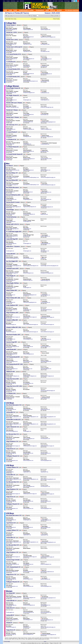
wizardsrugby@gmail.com (46, 460)
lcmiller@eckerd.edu (45, 93)
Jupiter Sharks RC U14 (12, 427)
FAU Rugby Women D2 (13, 95)
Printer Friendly (56, 19)
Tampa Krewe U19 (11, 574)
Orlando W (9, 623)
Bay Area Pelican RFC (12, 180)
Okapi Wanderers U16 (12, 489)
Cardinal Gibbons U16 (12, 467)
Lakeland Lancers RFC (13, 268)
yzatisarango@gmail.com (11, 100)
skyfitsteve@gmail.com (28, 30)
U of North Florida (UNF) (13, 69)
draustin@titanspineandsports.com (30, 81)
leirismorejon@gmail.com (28, 612)
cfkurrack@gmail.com (11, 74)
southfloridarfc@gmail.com (12, 354)
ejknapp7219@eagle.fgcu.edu (12, 229)
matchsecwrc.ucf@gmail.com (47, 137)
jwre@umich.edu (27, 236)
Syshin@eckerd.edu (10, 214)
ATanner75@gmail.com (28, 347)
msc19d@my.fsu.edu (45, 44)
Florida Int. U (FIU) (12, 32)
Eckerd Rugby (10, 210)
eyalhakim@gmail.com (28, 192)
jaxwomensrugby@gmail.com (47, 620)
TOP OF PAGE (7, 642)
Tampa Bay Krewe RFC (13, 379)
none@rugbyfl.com (27, 100)
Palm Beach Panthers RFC (13, 335)
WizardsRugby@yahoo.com (12, 460)
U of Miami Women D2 (12, 147)
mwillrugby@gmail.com (45, 244)
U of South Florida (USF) (13, 77)
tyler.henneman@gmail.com (12, 431)
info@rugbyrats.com (10, 439)
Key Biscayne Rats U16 (12, 482)
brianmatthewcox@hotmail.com (47, 572)
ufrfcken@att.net (27, 66)
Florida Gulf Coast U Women (14, 103)
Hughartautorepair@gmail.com (30, 207)
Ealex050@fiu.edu (44, 115)
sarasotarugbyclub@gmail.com (13, 347)
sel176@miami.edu (10, 151)
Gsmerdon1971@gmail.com (29, 214)
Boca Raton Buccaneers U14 (14, 405)
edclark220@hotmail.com (29, 74)
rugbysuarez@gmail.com (28, 37)
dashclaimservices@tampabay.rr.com (31, 177)
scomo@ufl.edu (44, 66)
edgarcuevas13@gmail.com (12, 236)
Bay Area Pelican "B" (12, 173)
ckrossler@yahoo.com (45, 439)
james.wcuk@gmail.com (28, 634)
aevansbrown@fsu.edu (28, 122)
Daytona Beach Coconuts (13, 202)
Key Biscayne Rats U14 (12, 434)
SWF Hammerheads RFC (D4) (14, 364)
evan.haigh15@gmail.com (29, 59)
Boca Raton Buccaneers (13, 187)
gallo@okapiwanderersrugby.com (13, 317)
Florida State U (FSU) (12, 40)
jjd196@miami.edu (45, 151)
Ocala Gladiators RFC (12, 305)
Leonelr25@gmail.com (45, 295)
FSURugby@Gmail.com (11, 44)
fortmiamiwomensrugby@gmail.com (48, 598)
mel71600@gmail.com (28, 620)
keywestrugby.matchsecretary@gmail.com (49, 266)
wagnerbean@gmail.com (28, 170)
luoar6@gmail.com (27, 137)
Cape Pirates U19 (11, 523)
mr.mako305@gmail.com (28, 114)
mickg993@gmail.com (28, 199)
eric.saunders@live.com (28, 383)
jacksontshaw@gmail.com (12, 59)
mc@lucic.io (43, 258)
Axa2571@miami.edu (45, 398)
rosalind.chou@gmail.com (29, 129)
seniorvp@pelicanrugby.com (12, 177)
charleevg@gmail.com (11, 129)
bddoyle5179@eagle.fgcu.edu (12, 107)
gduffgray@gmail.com (28, 409)
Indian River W (10, 608)
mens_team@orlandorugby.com (47, 325)
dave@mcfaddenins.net (28, 453)
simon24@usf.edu (10, 81)
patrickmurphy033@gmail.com (12, 258)
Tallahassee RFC (11, 372)
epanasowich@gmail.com (29, 151)
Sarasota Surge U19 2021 (13, 560)
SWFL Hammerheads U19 (13, 567)
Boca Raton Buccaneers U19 (14, 515)
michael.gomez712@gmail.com (13, 376)
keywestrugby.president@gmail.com (14, 266)
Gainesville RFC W (11, 601)
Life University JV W (12, 125)
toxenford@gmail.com (11, 339)
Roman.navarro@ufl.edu (11, 66)
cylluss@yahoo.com (45, 251)
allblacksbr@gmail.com (11, 527)
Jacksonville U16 (11, 475)
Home (45, 642)
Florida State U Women (13, 117)
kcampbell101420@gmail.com (47, 273)
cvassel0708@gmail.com (46, 520)
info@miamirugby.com (11, 280)
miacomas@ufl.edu (10, 144)
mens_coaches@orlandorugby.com (31, 325)
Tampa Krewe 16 (11, 497)
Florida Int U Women (12, 110)
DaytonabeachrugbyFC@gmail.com (14, 207)
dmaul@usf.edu (9, 159)
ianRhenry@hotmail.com (46, 339)
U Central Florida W (12, 132)
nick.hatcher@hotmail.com (12, 310)
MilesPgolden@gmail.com (12, 30)
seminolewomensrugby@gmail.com (48, 122)
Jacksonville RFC (11, 254)
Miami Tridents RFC (12, 290)
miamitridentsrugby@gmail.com (30, 295)
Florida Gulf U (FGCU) (13, 224)
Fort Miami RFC (11, 593)
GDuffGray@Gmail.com (11, 409)
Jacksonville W (10, 615)
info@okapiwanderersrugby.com (30, 317)
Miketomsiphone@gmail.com (29, 598)
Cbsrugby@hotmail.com (28, 564)
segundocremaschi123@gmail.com (48, 37)
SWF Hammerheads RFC (13, 357)
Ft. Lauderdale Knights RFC (14, 232)
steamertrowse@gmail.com (29, 159)
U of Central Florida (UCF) (14, 54)
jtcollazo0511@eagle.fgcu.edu (47, 107)
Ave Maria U (10, 166)
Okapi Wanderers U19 (12, 552)
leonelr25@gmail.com (11, 295)
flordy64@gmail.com (45, 100)
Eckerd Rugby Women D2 (13, 88)
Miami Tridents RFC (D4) (13, 298)
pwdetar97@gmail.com (45, 170)
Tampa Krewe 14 (11, 449)
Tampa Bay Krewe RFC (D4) (14, 386)
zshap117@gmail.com (45, 236)
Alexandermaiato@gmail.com (47, 207)
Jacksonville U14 (11, 412)
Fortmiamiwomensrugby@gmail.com (14, 598)
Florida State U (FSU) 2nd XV (14, 47)
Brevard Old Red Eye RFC (13, 195)
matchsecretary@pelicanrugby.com (48, 177)
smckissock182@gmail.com (29, 605)
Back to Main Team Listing (11, 19)
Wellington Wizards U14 (13, 456)
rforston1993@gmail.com (28, 354)
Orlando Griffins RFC (12, 320)
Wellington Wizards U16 (13, 504)
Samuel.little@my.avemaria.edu (13, 170)
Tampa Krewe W (11, 630)
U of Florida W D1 (11, 139)
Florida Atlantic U (11, 25)
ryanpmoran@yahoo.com (46, 192)
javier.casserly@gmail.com (29, 439)
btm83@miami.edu (10, 398)
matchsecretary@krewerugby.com (48, 391)
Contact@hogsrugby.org (11, 243)
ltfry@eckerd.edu (44, 214)
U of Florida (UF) (11, 62)
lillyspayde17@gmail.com (11, 137)
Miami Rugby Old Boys (13, 283)
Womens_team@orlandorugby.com (48, 627)
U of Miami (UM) (11, 393)
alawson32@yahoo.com (28, 460)
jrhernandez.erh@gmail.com (12, 572)
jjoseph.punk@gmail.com (46, 199)
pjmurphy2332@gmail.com (46, 74)
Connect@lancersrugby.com (12, 273)
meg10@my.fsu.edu (27, 44)
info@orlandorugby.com (11, 325)
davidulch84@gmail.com (28, 273)
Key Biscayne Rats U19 (12, 545)
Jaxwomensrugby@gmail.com (12, 620)
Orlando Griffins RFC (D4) (14, 327)
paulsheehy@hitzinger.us (28, 258)
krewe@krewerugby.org (11, 383)
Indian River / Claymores (13, 246)
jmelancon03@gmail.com (46, 564)
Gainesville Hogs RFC (12, 239)
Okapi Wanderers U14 (12, 441)
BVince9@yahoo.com (28, 361)
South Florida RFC (11, 349)
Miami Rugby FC (11, 276)
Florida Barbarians (11, 217)
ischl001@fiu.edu (10, 114)
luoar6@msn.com (27, 627)
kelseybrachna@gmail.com (29, 93)
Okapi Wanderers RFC (12, 313)
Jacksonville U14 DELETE (13, 420)
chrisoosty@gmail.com (28, 339)
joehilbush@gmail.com (28, 579)
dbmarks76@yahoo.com (28, 572)
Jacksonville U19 (11, 538)
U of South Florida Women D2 (14, 154)
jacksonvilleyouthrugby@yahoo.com (14, 417)
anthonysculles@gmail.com (12, 361)
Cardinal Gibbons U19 (12, 530)
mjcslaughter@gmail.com (46, 361)
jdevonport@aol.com (10, 192)
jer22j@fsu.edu (9, 122)
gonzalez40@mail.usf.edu (46, 159)
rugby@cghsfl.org (10, 472)
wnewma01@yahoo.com (11, 199)
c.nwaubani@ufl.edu (45, 144)
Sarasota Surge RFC (12, 342)
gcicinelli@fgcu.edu (27, 107)
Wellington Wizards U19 (13, 582)
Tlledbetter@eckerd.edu (11, 93)
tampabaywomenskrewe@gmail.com (48, 635)
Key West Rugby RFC (12, 261)
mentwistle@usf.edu (45, 81)
